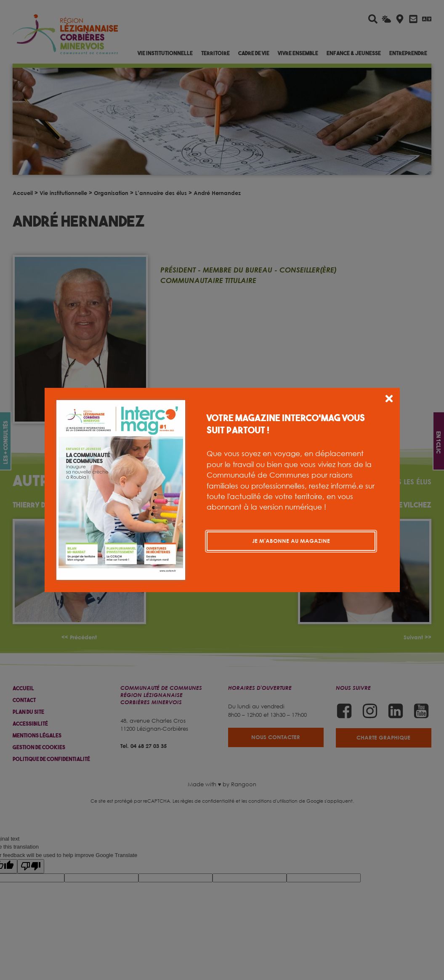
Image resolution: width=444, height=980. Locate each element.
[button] (389, 400)
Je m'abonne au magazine (291, 541)
